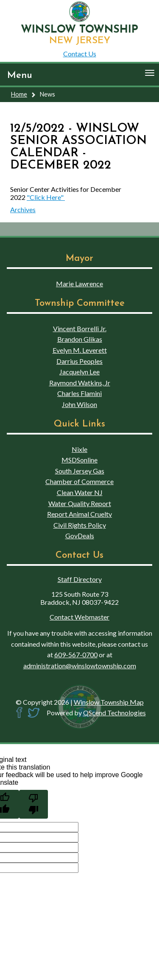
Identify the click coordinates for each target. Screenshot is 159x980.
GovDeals (80, 536)
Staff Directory (80, 579)
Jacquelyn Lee (79, 372)
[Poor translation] (33, 804)
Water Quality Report (80, 503)
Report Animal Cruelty (79, 514)
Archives (23, 209)
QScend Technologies (114, 713)
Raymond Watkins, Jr (80, 383)
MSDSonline (79, 460)
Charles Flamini (79, 393)
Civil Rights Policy (80, 525)
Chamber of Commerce (79, 481)
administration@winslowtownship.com (80, 666)
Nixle (79, 449)
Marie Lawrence (79, 284)
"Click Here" (46, 197)
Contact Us (80, 54)
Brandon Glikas (80, 339)
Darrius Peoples (79, 361)
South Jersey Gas (80, 471)
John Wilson (79, 404)
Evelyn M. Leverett (80, 350)
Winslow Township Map (109, 702)
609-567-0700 (76, 655)
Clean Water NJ (80, 492)
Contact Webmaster (79, 617)
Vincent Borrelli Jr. (80, 328)
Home (19, 94)
